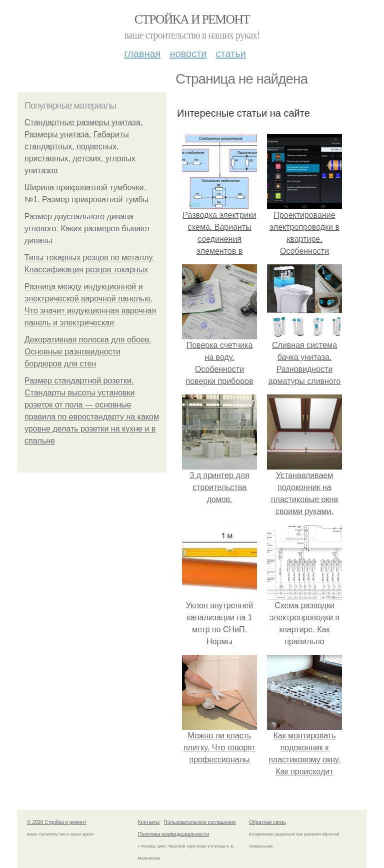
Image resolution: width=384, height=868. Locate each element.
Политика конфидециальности (173, 834)
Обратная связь (267, 822)
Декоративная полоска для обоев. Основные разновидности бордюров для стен (88, 352)
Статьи (230, 54)
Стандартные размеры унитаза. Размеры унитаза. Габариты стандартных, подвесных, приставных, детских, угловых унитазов (83, 146)
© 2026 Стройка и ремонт (57, 822)
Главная (142, 54)
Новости (188, 54)
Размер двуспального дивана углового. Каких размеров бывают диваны (87, 229)
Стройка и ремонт (192, 19)
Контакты (149, 822)
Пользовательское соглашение (200, 822)
